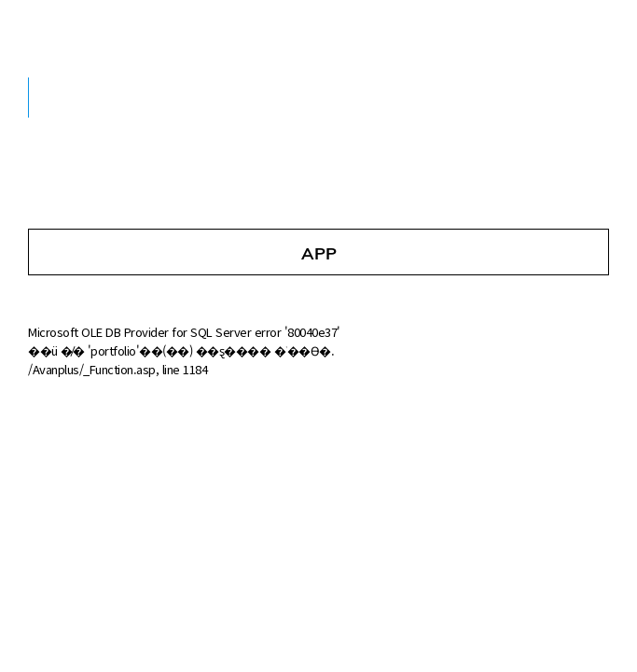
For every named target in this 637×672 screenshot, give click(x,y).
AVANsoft (92, 28)
